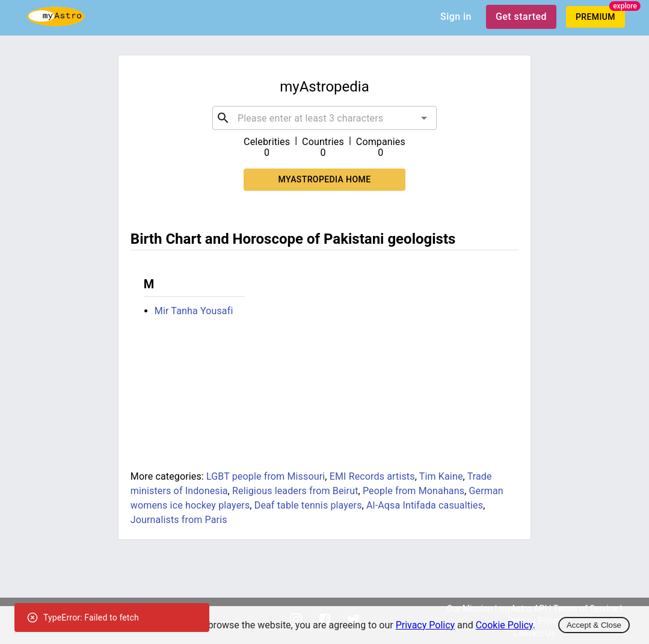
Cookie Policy (504, 625)
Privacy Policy (426, 625)
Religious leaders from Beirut (295, 491)
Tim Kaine (441, 476)
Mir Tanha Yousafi (194, 311)
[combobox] (324, 118)
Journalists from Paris (179, 520)
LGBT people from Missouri (266, 476)
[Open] (424, 118)
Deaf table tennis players (308, 505)
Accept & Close (594, 625)
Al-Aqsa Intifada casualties (425, 505)
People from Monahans (414, 491)
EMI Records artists (372, 476)
